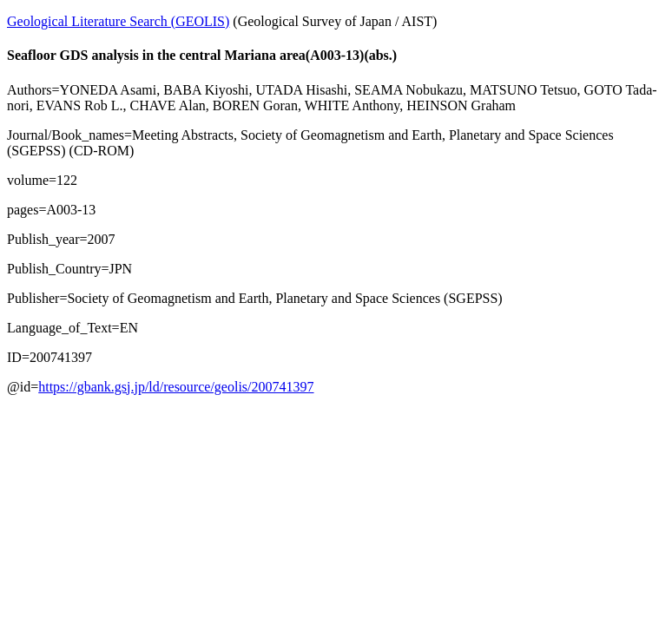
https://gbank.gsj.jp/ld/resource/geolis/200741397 (176, 387)
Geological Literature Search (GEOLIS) (118, 21)
